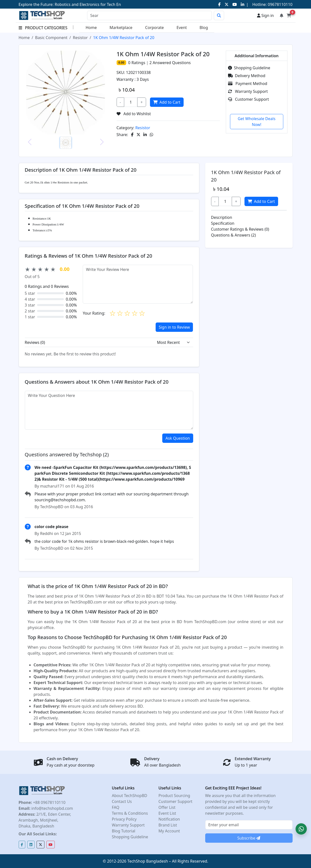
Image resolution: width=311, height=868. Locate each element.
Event (182, 28)
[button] (301, 829)
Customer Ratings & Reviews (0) (240, 229)
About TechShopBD (130, 796)
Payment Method (248, 84)
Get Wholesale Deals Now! (257, 122)
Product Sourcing (174, 796)
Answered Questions (170, 63)
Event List (167, 813)
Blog (204, 28)
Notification (169, 819)
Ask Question (178, 438)
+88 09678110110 (49, 802)
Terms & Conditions (130, 813)
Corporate (154, 28)
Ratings (138, 63)
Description (222, 217)
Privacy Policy (124, 819)
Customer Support (248, 99)
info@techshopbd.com (52, 808)
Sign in (265, 15)
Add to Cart (166, 102)
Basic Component (51, 38)
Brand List (168, 825)
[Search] (149, 15)
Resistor (80, 38)
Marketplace (121, 28)
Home (91, 28)
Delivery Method (247, 76)
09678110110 (280, 4)
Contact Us (122, 801)
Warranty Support (248, 91)
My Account (169, 831)
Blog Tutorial (124, 831)
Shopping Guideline (249, 68)
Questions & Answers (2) (234, 235)
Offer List (167, 807)
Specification (223, 223)
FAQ (116, 807)
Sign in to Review (174, 327)
